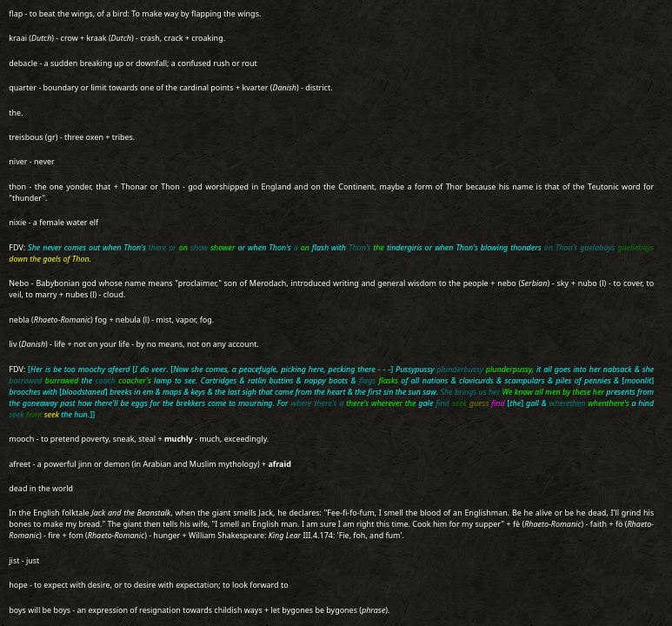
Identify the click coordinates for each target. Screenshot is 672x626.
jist (14, 560)
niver (18, 161)
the (15, 113)
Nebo (19, 283)
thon (17, 186)
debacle (23, 63)
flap (16, 13)
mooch (21, 439)
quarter (23, 87)
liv (13, 344)
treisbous (26, 137)
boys (17, 610)
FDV (16, 247)
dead (18, 488)
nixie (17, 222)
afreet (20, 464)
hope (18, 585)
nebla (19, 320)
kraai (18, 38)
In (13, 513)
